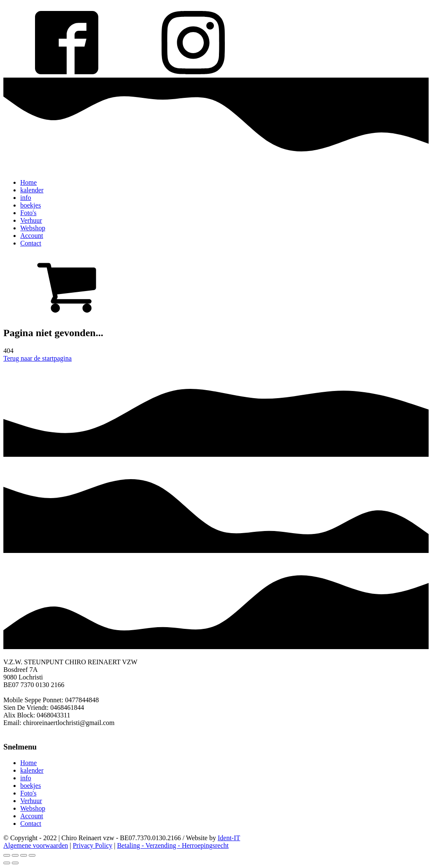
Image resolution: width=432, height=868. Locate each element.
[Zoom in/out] (32, 855)
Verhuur (31, 220)
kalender (32, 190)
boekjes (31, 205)
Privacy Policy (92, 845)
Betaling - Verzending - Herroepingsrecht (173, 845)
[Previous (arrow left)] (7, 863)
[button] (216, 286)
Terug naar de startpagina (38, 358)
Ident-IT (229, 838)
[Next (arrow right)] (15, 863)
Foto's (28, 213)
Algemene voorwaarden (36, 845)
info (26, 198)
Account (32, 236)
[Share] (15, 855)
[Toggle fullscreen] (24, 855)
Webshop (33, 228)
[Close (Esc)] (7, 855)
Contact (31, 243)
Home (28, 182)
